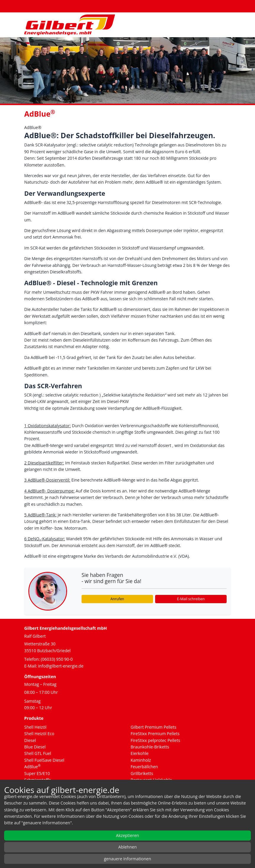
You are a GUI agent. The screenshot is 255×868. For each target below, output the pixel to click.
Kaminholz (141, 760)
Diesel (30, 740)
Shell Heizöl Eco (39, 734)
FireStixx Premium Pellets (155, 734)
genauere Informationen (128, 859)
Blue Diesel (35, 747)
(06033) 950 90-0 (57, 659)
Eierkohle (140, 753)
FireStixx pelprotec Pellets (155, 740)
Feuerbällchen (144, 767)
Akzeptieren (128, 835)
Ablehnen (127, 847)
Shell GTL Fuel (38, 753)
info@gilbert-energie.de (61, 666)
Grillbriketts (142, 773)
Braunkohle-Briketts (150, 747)
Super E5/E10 (37, 773)
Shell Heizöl (35, 727)
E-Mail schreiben (191, 599)
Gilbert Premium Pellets (154, 727)
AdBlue (32, 767)
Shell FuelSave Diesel (44, 760)
